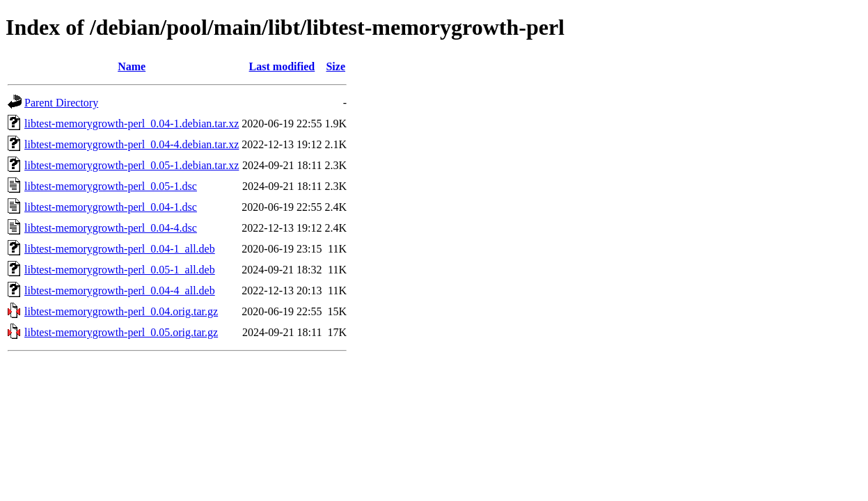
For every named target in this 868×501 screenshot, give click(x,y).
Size (336, 66)
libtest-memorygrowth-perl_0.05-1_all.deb (120, 270)
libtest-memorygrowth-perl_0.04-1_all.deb (120, 249)
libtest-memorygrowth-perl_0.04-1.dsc (111, 207)
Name (132, 66)
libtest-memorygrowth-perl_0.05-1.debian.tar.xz (132, 165)
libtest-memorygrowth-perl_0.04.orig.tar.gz (121, 311)
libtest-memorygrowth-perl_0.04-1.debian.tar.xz (132, 124)
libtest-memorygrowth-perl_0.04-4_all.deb (120, 291)
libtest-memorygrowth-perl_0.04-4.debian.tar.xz (132, 144)
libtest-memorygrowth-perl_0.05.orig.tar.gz (121, 332)
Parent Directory (61, 103)
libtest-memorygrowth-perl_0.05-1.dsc (111, 186)
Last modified (282, 66)
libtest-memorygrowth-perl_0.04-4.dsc (111, 228)
